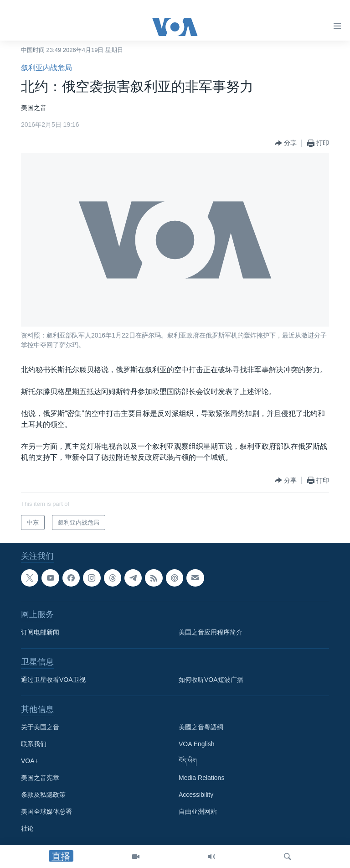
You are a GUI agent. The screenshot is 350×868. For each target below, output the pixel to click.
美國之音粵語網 (201, 727)
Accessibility (196, 795)
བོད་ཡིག (188, 761)
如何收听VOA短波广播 (211, 680)
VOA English (197, 744)
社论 (27, 828)
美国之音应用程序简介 (211, 632)
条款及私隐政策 (43, 795)
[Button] (286, 143)
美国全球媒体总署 (46, 811)
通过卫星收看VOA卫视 (53, 680)
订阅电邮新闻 (40, 632)
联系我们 (34, 744)
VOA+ (30, 761)
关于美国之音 (40, 727)
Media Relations (201, 778)
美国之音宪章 (40, 778)
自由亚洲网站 (198, 811)
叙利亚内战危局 (46, 68)
